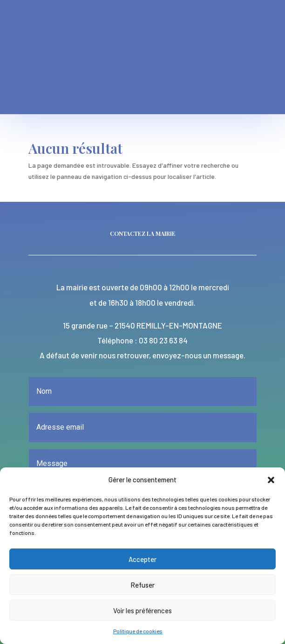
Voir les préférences (142, 610)
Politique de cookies (138, 631)
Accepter (142, 559)
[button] (271, 480)
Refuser (142, 585)
